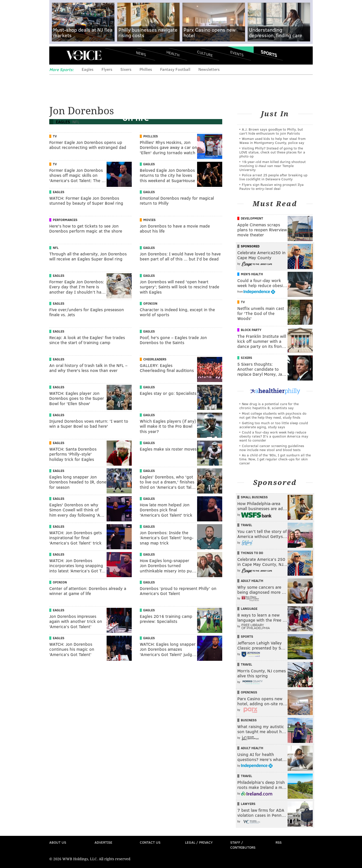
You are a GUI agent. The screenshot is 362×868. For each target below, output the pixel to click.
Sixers (126, 69)
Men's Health (252, 274)
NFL (56, 248)
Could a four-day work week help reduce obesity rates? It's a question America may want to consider (274, 436)
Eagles (88, 69)
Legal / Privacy (199, 842)
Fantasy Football (175, 69)
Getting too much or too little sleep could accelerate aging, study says (274, 425)
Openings (249, 692)
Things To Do (252, 553)
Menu (57, 55)
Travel (246, 525)
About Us (58, 842)
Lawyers (248, 804)
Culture (205, 53)
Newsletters (209, 69)
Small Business (254, 497)
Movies (149, 220)
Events (237, 53)
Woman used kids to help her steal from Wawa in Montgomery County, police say (273, 141)
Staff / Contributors (243, 845)
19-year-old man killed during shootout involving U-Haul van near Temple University (273, 166)
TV (55, 136)
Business (249, 720)
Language (249, 609)
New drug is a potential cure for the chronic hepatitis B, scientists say (269, 406)
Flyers (107, 69)
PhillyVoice (84, 55)
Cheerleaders (155, 359)
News (141, 53)
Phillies (146, 69)
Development (252, 218)
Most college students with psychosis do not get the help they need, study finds (273, 415)
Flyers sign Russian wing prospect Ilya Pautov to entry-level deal (271, 186)
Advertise (103, 842)
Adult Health (252, 581)
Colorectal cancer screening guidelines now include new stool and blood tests (272, 448)
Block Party (251, 330)
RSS (279, 842)
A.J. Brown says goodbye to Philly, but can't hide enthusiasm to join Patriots (271, 131)
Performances (65, 220)
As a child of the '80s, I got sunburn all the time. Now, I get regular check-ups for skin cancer (275, 459)
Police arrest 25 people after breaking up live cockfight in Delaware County (273, 177)
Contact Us (150, 842)
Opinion (150, 303)
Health (173, 53)
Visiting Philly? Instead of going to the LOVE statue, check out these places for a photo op (272, 152)
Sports (269, 53)
